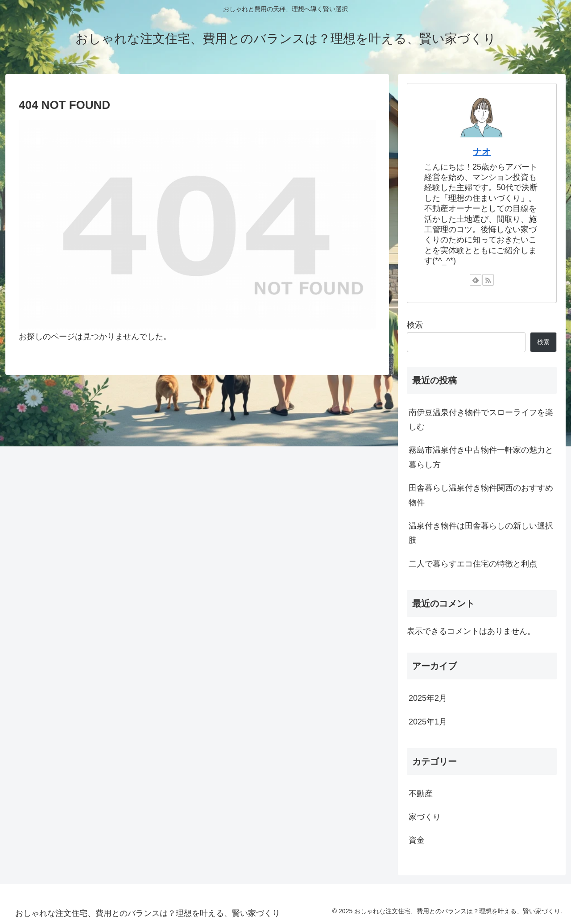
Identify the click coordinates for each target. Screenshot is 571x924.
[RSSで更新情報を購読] (488, 280)
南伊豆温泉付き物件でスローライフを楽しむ (481, 420)
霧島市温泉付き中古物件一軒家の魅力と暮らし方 (481, 457)
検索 (415, 325)
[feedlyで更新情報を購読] (476, 280)
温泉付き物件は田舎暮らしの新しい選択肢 (481, 533)
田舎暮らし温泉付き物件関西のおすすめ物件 (481, 495)
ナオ (482, 152)
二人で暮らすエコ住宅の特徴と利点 (473, 564)
